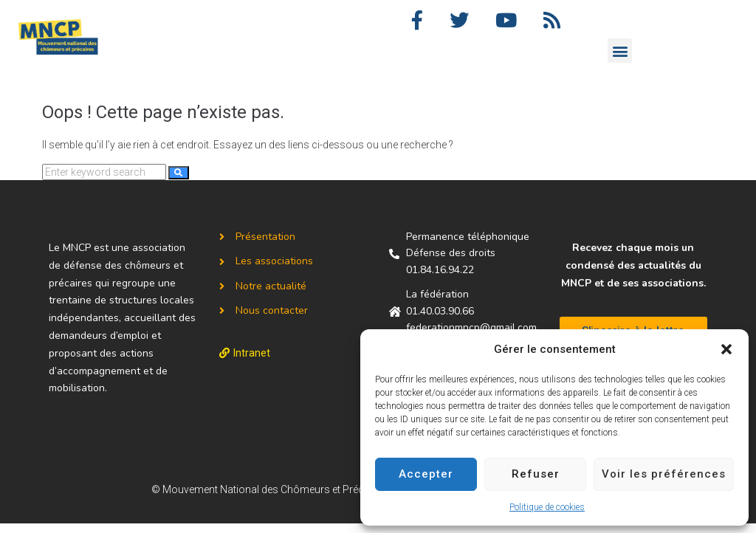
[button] (726, 349)
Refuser (536, 474)
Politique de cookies (547, 507)
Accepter (426, 474)
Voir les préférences (664, 474)
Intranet (252, 362)
